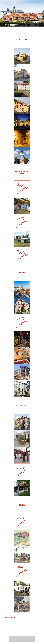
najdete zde (12, 617)
